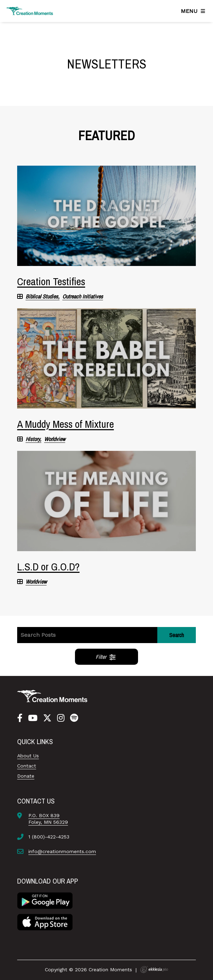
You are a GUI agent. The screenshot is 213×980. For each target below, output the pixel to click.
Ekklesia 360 (154, 970)
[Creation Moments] (30, 11)
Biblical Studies (42, 297)
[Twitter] (47, 718)
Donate (26, 776)
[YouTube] (33, 718)
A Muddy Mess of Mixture (66, 424)
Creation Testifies (51, 281)
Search (177, 635)
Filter (106, 657)
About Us (28, 756)
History (33, 439)
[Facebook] (20, 718)
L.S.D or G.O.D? (48, 567)
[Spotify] (74, 718)
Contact (27, 766)
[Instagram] (61, 718)
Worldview (55, 439)
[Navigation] (194, 11)
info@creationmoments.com (62, 851)
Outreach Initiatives (83, 297)
